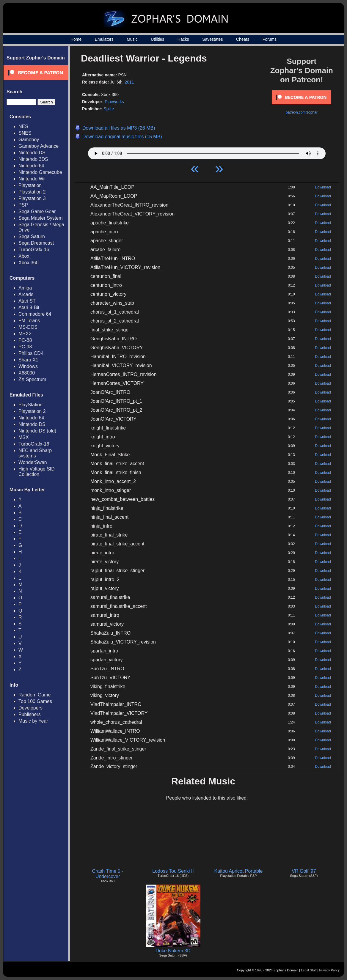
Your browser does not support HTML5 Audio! (207, 152)
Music (132, 39)
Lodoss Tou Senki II (173, 871)
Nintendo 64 (31, 166)
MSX (24, 437)
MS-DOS (28, 327)
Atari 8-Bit (29, 307)
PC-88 (25, 340)
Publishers (30, 714)
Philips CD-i (31, 353)
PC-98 (25, 347)
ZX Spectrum (32, 379)
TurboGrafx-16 (34, 250)
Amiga (25, 288)
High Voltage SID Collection (37, 472)
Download (323, 187)
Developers (30, 708)
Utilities (157, 39)
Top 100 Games (35, 701)
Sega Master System (41, 218)
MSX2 (25, 334)
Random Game (35, 695)
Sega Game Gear (37, 211)
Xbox (24, 256)
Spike (109, 109)
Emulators (104, 39)
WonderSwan (33, 462)
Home (76, 39)
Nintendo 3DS (33, 159)
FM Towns (29, 321)
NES (23, 126)
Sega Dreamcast (36, 243)
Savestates (212, 39)
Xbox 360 (29, 263)
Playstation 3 (32, 198)
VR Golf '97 (304, 871)
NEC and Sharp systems (35, 453)
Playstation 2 (32, 192)
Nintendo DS (32, 153)
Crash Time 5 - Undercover (108, 874)
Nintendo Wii (32, 179)
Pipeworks (114, 102)
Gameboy (29, 140)
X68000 (27, 373)
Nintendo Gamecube (40, 172)
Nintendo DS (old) (37, 431)
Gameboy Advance (39, 146)
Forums (270, 39)
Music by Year (33, 721)
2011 (129, 82)
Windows (28, 366)
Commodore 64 (35, 314)
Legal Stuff (309, 970)
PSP (23, 205)
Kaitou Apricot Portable (239, 871)
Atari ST (27, 301)
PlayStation (30, 405)
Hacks (183, 39)
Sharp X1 (28, 360)
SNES (25, 133)
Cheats (243, 39)
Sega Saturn (32, 236)
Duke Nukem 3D (173, 951)
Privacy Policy (329, 970)
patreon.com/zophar (302, 112)
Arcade (26, 294)
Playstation (30, 185)
